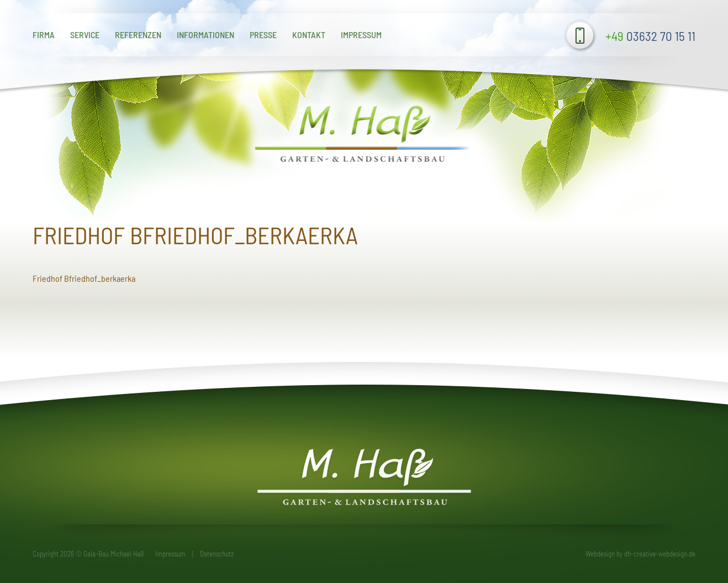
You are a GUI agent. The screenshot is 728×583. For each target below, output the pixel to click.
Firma (44, 35)
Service (85, 35)
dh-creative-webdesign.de (660, 554)
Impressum (361, 35)
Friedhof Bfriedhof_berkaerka (84, 278)
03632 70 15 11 (650, 36)
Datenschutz (217, 554)
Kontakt (309, 35)
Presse (263, 35)
